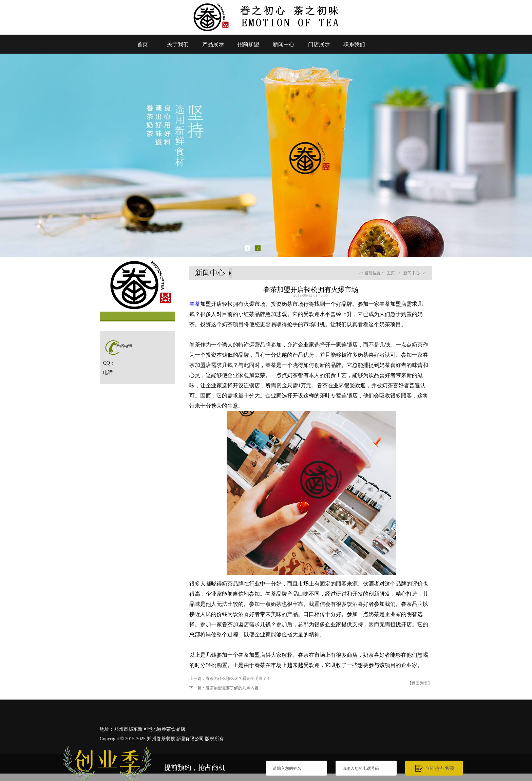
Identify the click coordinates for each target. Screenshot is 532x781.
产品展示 (213, 44)
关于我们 (178, 44)
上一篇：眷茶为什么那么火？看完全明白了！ (230, 678)
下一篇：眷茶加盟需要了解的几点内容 (224, 688)
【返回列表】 (420, 683)
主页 (391, 273)
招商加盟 (248, 44)
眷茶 (195, 304)
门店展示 (319, 44)
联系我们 (354, 44)
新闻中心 (284, 44)
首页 (142, 44)
